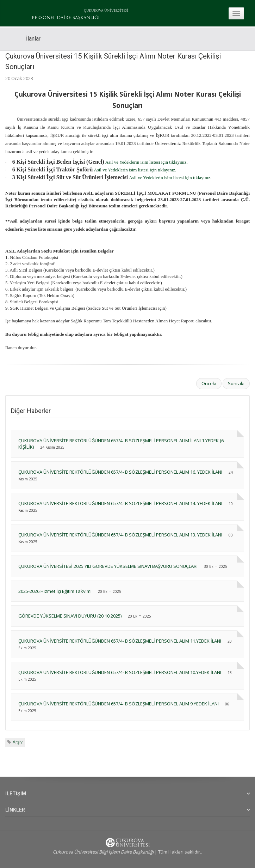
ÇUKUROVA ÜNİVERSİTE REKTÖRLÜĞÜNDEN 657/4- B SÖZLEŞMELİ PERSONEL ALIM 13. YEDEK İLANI (120, 535)
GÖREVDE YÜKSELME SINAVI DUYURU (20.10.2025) (70, 616)
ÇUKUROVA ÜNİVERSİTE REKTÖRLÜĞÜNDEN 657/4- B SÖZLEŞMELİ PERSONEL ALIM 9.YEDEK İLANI (119, 704)
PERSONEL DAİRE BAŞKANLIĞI (66, 18)
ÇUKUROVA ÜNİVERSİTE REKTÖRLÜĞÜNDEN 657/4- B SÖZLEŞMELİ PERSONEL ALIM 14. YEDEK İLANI (120, 503)
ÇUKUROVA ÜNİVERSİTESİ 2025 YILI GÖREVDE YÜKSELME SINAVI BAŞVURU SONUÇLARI (108, 566)
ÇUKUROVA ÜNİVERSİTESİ (106, 11)
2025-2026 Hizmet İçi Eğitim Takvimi (55, 591)
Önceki (209, 383)
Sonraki (236, 383)
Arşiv (18, 742)
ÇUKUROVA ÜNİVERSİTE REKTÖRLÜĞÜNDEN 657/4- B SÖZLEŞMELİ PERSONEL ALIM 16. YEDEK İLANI (120, 472)
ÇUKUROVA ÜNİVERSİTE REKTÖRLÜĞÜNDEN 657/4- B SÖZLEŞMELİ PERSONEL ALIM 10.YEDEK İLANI (120, 672)
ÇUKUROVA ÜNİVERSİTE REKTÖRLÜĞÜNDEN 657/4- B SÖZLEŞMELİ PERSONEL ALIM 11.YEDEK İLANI (120, 641)
